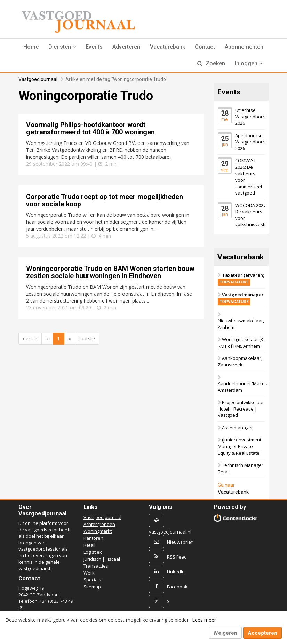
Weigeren (225, 633)
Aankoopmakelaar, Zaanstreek (240, 361)
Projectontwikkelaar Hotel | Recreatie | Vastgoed (241, 409)
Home (31, 47)
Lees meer (204, 620)
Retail (89, 545)
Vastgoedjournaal (38, 79)
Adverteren (126, 47)
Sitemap (92, 587)
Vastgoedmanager (241, 298)
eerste (30, 338)
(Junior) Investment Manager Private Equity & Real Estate (240, 446)
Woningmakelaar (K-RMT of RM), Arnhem (241, 343)
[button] (62, 47)
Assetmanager (237, 428)
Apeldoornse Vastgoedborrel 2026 (252, 142)
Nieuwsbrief (180, 542)
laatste (87, 338)
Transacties (96, 566)
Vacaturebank (168, 47)
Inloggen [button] (249, 63)
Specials (92, 580)
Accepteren (262, 633)
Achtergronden (99, 524)
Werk (89, 573)
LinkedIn (176, 572)
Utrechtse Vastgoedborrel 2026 (252, 117)
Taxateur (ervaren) (241, 278)
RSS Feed (177, 557)
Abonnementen (244, 47)
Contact (205, 47)
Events (94, 47)
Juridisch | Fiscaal (102, 559)
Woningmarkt (98, 531)
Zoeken (211, 63)
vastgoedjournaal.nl (170, 532)
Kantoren (93, 538)
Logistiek (93, 552)
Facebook (177, 587)
